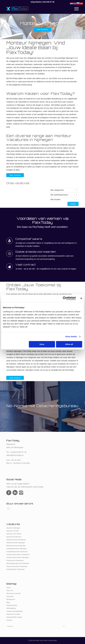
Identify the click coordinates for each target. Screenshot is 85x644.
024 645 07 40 (49, 2)
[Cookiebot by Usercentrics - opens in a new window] (65, 298)
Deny (42, 344)
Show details (71, 337)
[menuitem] (75, 9)
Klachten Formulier (13, 614)
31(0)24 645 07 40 (19, 452)
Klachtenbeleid (12, 605)
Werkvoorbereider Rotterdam (17, 566)
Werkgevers (11, 599)
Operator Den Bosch (14, 534)
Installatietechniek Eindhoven (17, 552)
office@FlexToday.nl (15, 455)
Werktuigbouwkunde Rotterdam (18, 563)
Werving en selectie (13, 593)
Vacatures (10, 596)
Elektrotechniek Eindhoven (16, 540)
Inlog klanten (36, 2)
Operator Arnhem (13, 531)
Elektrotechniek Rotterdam (16, 546)
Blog (8, 602)
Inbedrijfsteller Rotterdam (15, 569)
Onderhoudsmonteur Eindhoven (18, 555)
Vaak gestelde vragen (14, 617)
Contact (9, 620)
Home (9, 588)
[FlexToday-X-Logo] (35, 9)
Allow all (69, 344)
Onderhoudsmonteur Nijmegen (18, 557)
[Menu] (75, 9)
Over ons (10, 590)
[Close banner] (81, 298)
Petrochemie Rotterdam (15, 560)
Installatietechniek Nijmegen (17, 549)
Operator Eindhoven (14, 537)
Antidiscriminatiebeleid (14, 611)
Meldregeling (11, 608)
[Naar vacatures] (42, 30)
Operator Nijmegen (13, 528)
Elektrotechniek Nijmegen (16, 543)
